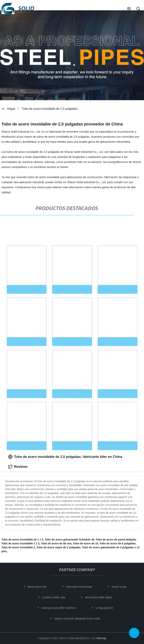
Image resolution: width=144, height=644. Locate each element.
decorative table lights (100, 597)
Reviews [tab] (18, 467)
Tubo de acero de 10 (85, 543)
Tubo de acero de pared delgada (116, 540)
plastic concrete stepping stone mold (78, 618)
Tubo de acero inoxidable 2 (18, 547)
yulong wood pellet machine (60, 608)
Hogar (11, 109)
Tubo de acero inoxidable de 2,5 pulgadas (50, 109)
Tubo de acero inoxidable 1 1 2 (21, 543)
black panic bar (39, 587)
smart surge (120, 587)
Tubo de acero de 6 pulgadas (118, 543)
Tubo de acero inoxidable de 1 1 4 (22, 540)
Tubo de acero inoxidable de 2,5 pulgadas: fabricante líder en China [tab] (65, 457)
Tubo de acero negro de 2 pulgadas (59, 547)
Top (134, 633)
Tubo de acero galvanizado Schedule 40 (70, 540)
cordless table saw (55, 597)
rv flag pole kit (106, 608)
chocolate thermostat (81, 587)
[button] (129, 9)
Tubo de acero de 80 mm (56, 543)
